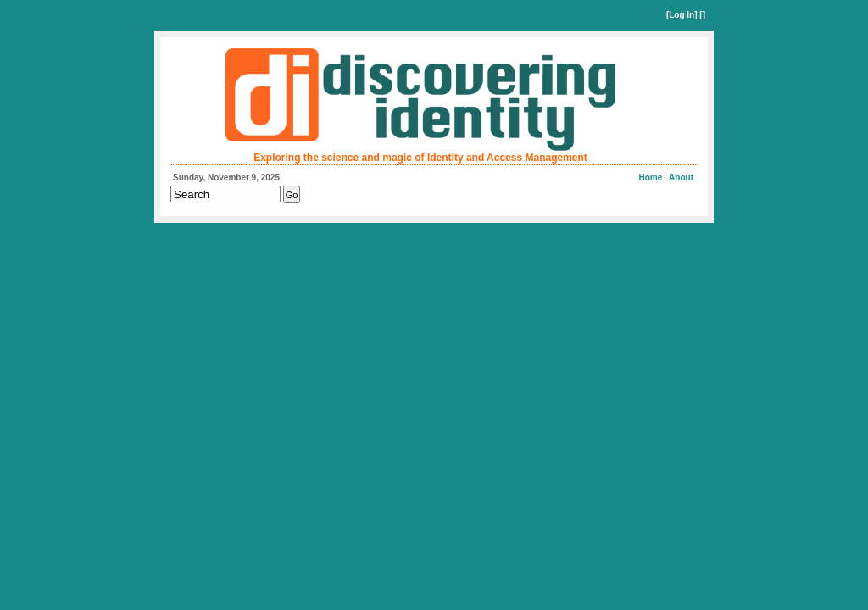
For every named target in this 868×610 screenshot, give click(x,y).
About (681, 177)
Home (651, 177)
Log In (682, 15)
